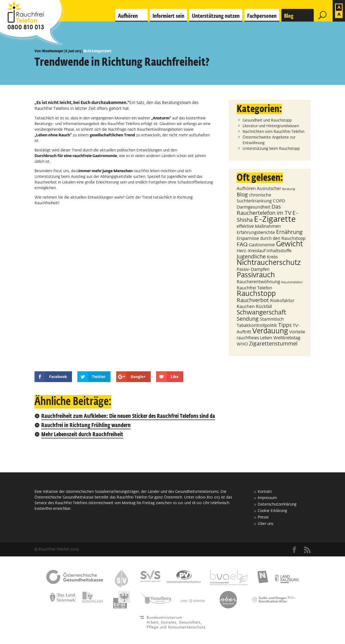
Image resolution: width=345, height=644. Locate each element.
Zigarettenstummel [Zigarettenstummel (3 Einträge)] (273, 344)
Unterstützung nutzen (216, 16)
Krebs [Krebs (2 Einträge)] (272, 257)
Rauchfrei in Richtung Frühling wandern (86, 426)
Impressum (267, 498)
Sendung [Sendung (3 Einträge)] (248, 319)
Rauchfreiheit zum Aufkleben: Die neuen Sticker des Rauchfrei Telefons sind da (128, 416)
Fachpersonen (262, 16)
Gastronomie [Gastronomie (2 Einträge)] (262, 245)
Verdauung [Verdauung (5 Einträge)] (270, 331)
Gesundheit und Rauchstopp (267, 120)
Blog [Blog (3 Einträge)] (242, 195)
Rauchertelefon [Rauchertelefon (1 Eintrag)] (292, 282)
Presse (263, 517)
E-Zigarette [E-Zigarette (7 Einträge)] (275, 219)
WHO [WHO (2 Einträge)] (242, 344)
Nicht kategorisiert (97, 51)
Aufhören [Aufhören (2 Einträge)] (246, 189)
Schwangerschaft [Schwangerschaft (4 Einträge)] (261, 313)
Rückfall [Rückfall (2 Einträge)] (264, 307)
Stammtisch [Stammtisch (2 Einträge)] (272, 319)
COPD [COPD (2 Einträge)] (279, 201)
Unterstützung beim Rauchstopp (271, 149)
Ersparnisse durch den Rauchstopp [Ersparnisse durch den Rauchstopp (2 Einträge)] (271, 239)
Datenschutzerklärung (277, 504)
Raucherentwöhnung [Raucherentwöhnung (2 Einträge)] (258, 282)
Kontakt (265, 492)
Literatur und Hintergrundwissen (271, 126)
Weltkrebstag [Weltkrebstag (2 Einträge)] (287, 338)
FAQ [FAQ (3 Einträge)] (242, 245)
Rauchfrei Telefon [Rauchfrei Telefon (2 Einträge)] (254, 288)
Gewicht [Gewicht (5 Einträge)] (289, 244)
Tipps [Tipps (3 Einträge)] (285, 325)
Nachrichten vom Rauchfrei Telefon (273, 132)
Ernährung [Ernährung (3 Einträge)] (289, 232)
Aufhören (128, 16)
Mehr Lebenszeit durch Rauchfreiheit (82, 435)
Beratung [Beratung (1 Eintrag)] (289, 189)
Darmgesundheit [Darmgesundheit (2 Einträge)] (253, 207)
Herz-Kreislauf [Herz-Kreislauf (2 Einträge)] (251, 251)
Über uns (265, 524)
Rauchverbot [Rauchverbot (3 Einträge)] (253, 300)
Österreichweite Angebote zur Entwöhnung (269, 140)
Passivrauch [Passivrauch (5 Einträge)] (256, 275)
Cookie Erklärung (272, 511)
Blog (289, 16)
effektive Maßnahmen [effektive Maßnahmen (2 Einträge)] (259, 226)
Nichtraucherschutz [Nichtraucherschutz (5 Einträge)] (269, 263)
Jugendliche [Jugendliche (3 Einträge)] (251, 257)
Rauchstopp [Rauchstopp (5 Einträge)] (256, 294)
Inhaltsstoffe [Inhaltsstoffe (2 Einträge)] (279, 251)
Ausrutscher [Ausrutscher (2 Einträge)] (269, 189)
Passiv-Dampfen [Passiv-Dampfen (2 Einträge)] (253, 270)
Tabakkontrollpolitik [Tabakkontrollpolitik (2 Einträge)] (257, 326)
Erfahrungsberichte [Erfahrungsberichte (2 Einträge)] (256, 233)
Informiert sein (168, 16)
